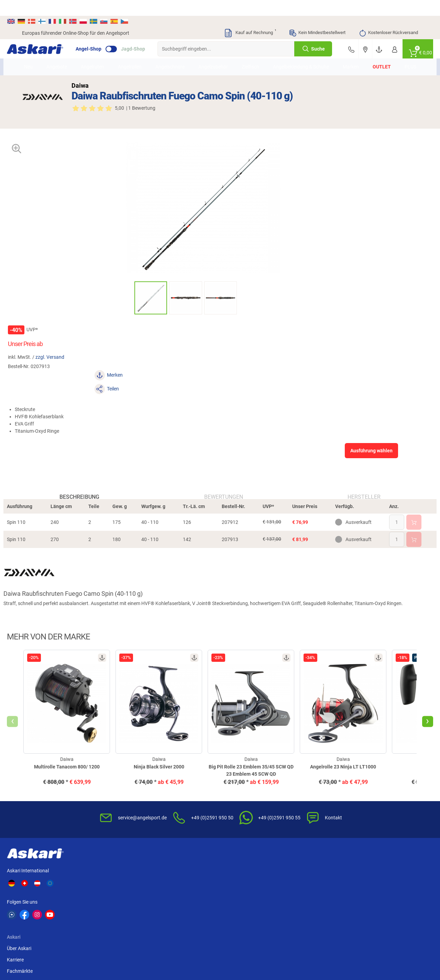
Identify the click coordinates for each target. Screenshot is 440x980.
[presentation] (27, 608)
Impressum (304, 808)
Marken (346, 55)
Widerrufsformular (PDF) (318, 819)
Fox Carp (263, 886)
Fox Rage (98, 898)
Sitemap (110, 808)
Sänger (327, 898)
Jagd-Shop (148, 33)
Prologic (361, 898)
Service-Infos (238, 797)
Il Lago (95, 886)
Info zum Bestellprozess (250, 785)
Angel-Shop (104, 33)
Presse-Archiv (116, 797)
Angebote (62, 55)
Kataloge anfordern (178, 774)
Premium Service (174, 797)
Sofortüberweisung (379, 763)
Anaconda (165, 886)
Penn (27, 898)
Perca (61, 898)
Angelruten (97, 55)
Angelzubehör (218, 55)
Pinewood (264, 898)
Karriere (110, 774)
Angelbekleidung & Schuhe (297, 55)
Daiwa (62, 886)
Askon (293, 898)
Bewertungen (224, 361)
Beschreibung (89, 361)
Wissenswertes (240, 774)
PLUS (405, 55)
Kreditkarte (371, 797)
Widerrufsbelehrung (312, 774)
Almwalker (363, 886)
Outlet (377, 55)
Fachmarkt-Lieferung (179, 819)
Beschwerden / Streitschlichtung (310, 834)
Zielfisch (255, 55)
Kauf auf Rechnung (250, 17)
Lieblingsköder (301, 886)
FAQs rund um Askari (246, 763)
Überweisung (373, 785)
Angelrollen (135, 55)
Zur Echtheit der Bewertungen (241, 834)
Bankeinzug (371, 774)
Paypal (366, 808)
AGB (296, 763)
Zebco (392, 898)
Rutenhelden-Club (176, 808)
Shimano (130, 886)
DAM (159, 898)
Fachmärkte (114, 785)
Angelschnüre (175, 55)
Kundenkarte (170, 785)
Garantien (235, 808)
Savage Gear (333, 886)
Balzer (194, 898)
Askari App (168, 831)
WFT (192, 886)
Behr (225, 898)
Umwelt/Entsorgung (313, 797)
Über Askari (114, 763)
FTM (390, 886)
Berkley (228, 886)
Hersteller (354, 361)
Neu (33, 55)
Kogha (29, 886)
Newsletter (168, 763)
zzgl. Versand (273, 177)
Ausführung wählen (357, 244)
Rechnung (370, 819)
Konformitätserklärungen (251, 819)
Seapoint (130, 898)
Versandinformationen (78, 951)
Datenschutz (305, 785)
